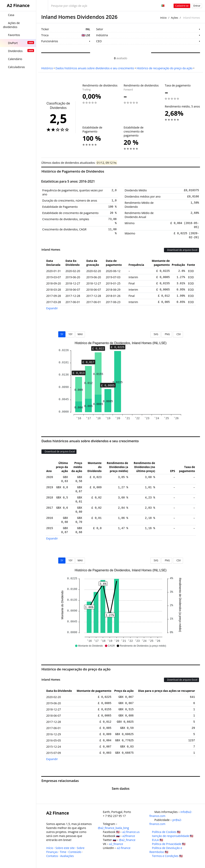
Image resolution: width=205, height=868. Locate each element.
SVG (155, 334)
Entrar (197, 6)
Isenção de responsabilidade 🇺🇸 (173, 836)
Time (63, 852)
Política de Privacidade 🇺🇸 (169, 844)
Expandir (52, 308)
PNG (167, 334)
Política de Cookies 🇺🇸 (166, 832)
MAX (80, 334)
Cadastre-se (182, 6)
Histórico (47, 68)
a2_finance (116, 844)
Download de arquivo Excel (181, 250)
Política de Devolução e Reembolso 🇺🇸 (166, 850)
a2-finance (124, 848)
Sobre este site (65, 848)
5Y (62, 334)
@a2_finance (127, 840)
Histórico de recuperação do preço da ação (165, 68)
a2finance (129, 836)
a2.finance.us (131, 832)
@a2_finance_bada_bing (113, 828)
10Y (70, 334)
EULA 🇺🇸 (157, 840)
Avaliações (67, 856)
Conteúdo (75, 852)
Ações (175, 18)
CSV (178, 334)
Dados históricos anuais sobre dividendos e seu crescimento (95, 68)
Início (163, 18)
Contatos (52, 856)
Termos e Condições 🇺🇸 (167, 856)
